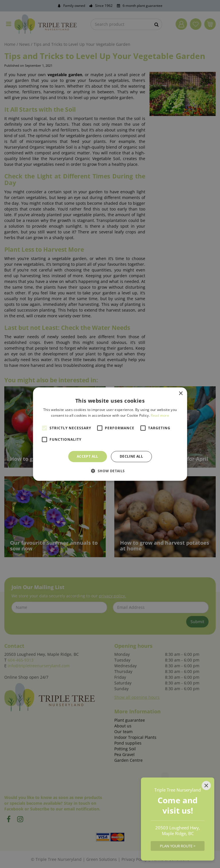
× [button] (181, 393)
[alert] (110, 434)
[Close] (206, 786)
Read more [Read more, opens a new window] (160, 415)
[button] (110, 471)
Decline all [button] (131, 456)
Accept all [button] (88, 456)
